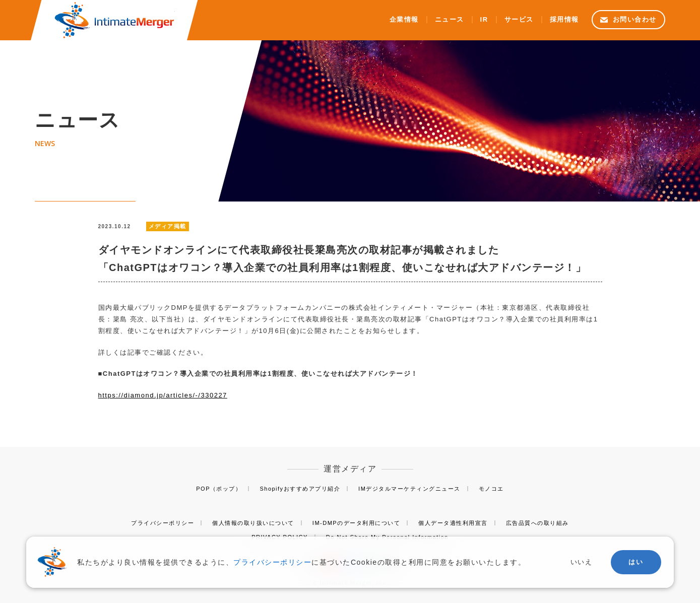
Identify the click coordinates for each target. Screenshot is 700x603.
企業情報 (404, 20)
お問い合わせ (635, 19)
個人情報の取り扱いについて (253, 523)
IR (484, 20)
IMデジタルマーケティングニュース (409, 489)
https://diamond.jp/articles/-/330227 (163, 395)
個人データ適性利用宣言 (453, 523)
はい (636, 562)
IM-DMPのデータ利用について (356, 523)
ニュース (450, 20)
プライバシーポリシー (163, 523)
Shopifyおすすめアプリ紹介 (300, 489)
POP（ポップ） (219, 489)
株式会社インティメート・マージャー (114, 20)
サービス (519, 20)
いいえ (582, 562)
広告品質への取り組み (537, 523)
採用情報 (564, 20)
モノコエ (491, 489)
